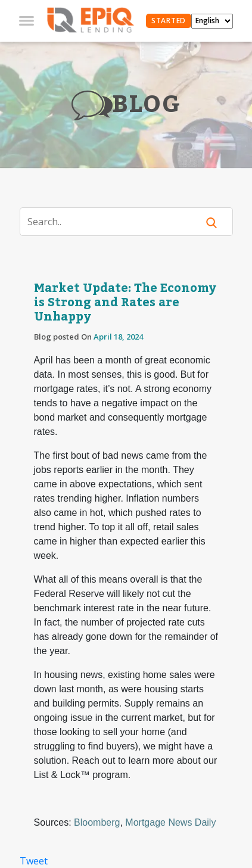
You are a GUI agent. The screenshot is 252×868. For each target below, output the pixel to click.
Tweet (34, 861)
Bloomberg (97, 822)
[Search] (116, 222)
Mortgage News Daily (170, 822)
